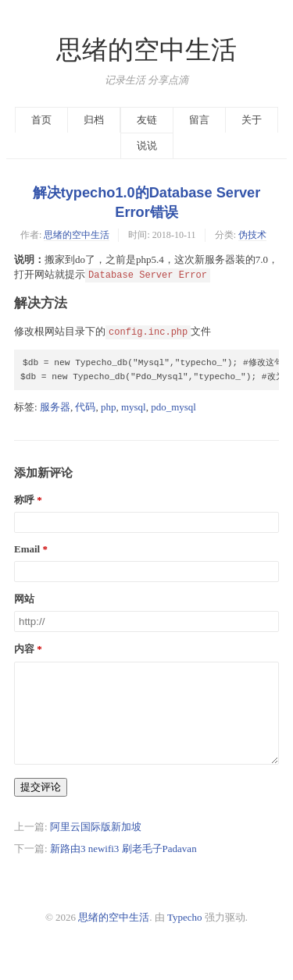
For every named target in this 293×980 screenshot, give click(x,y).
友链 (147, 120)
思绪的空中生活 (146, 50)
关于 (252, 120)
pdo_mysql (173, 407)
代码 (85, 407)
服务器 (55, 407)
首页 (41, 120)
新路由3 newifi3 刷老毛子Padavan (123, 867)
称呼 (24, 500)
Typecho (185, 936)
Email (27, 549)
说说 (147, 146)
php (109, 407)
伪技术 (252, 235)
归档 (94, 120)
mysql (134, 407)
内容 (24, 649)
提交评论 (41, 806)
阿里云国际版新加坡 (96, 845)
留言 (199, 120)
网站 (24, 599)
